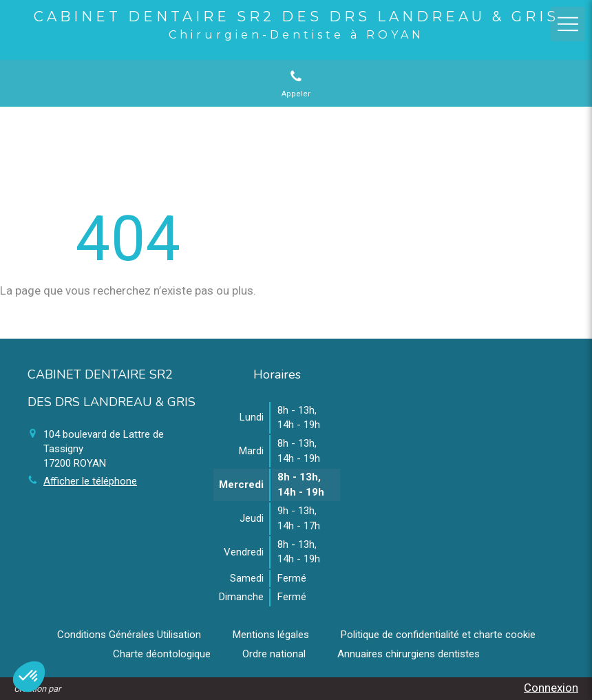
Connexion (551, 688)
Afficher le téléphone (90, 481)
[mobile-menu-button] (568, 24)
